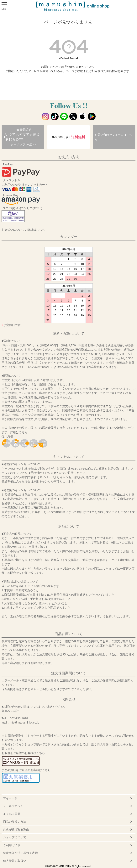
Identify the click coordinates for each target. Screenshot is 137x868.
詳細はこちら (19, 432)
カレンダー (69, 237)
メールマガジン (13, 806)
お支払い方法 (69, 157)
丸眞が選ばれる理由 (16, 829)
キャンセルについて (69, 457)
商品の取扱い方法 (15, 822)
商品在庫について (69, 634)
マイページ (10, 798)
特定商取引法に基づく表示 (20, 853)
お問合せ (69, 699)
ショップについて (15, 837)
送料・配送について (69, 334)
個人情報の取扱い (15, 861)
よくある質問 (12, 814)
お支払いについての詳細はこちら (23, 230)
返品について (69, 527)
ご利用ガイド (12, 845)
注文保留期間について (69, 673)
